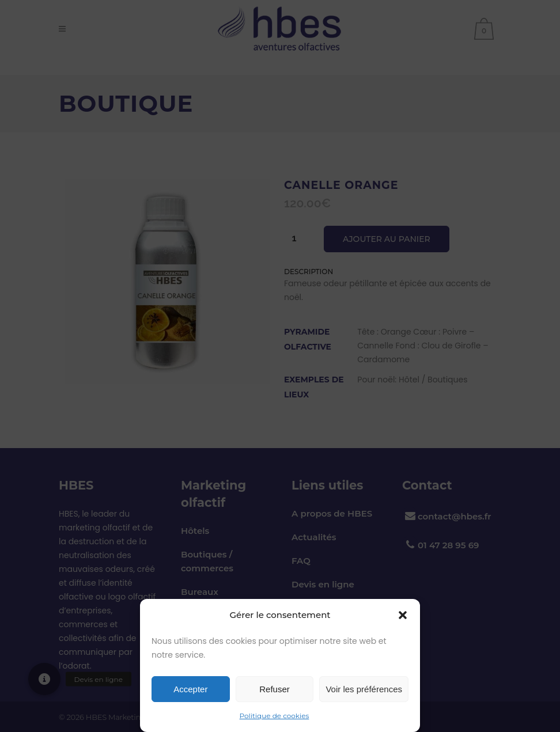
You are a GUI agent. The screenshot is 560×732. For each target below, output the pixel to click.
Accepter (190, 689)
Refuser (275, 689)
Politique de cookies (275, 716)
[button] (403, 615)
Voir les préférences (364, 689)
